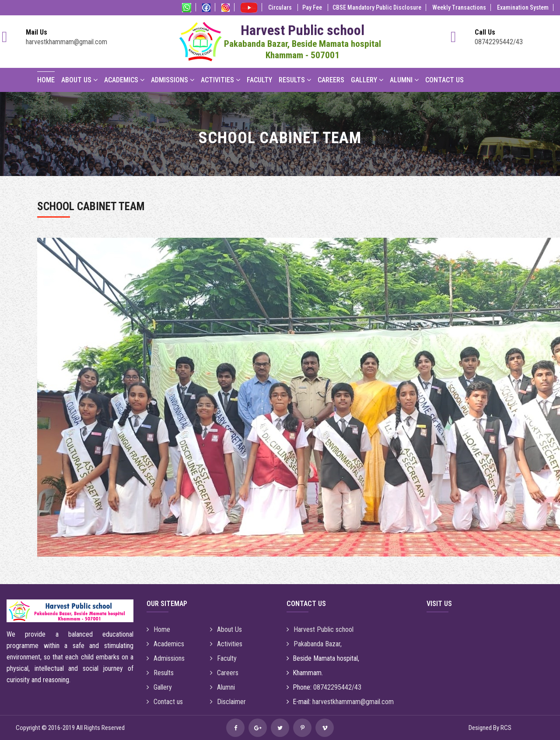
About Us (79, 80)
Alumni (404, 80)
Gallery (367, 80)
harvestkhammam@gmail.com (66, 42)
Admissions (173, 80)
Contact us (165, 702)
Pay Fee (313, 7)
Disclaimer (228, 702)
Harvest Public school (320, 629)
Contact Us (444, 80)
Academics (124, 80)
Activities (220, 80)
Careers (331, 80)
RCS (506, 728)
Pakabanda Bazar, (314, 644)
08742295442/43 (499, 42)
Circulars (281, 7)
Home (46, 80)
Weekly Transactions (459, 7)
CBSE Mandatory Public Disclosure (377, 7)
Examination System (523, 7)
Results (295, 80)
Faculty (259, 80)
